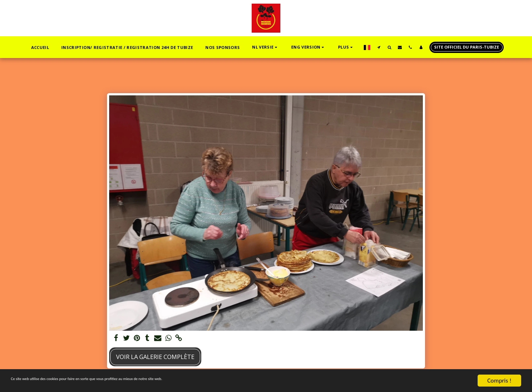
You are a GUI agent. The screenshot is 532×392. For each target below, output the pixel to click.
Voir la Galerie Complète (155, 357)
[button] (265, 47)
